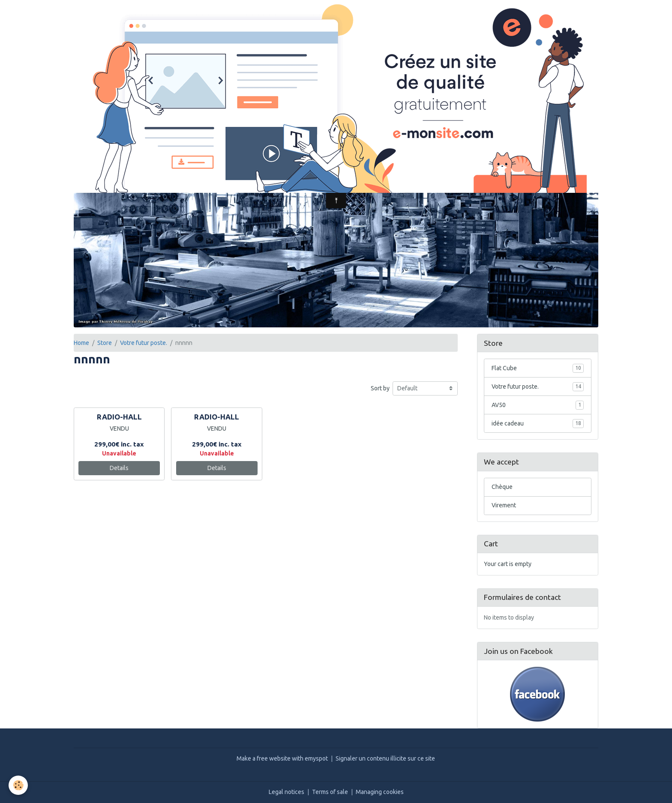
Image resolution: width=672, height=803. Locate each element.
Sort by (380, 388)
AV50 (538, 405)
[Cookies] (18, 785)
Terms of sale (330, 792)
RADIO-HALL (119, 417)
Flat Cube (538, 368)
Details (119, 468)
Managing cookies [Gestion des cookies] (380, 792)
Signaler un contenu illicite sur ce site (385, 758)
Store (105, 343)
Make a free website (264, 758)
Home (81, 343)
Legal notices (286, 792)
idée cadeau (538, 423)
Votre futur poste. (144, 343)
